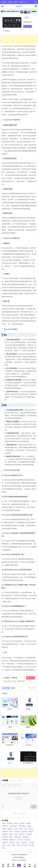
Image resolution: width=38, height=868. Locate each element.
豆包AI (28, 709)
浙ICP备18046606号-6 (19, 857)
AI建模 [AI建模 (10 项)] (4, 829)
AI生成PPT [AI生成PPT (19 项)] (29, 834)
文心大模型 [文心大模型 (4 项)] (31, 842)
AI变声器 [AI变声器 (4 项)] (22, 823)
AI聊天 (26, 18)
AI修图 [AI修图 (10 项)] (4, 823)
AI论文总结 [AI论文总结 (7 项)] (20, 840)
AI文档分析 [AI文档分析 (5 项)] (17, 831)
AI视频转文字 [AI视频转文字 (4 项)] (13, 840)
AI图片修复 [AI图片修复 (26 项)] (5, 826)
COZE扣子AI (10, 745)
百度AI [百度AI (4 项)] (4, 845)
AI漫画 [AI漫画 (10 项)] (16, 834)
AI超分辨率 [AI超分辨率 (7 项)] (5, 842)
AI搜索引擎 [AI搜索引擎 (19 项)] (5, 831)
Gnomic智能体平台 (28, 763)
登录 (19, 798)
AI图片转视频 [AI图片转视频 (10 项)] (22, 826)
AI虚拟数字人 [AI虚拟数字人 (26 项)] (26, 837)
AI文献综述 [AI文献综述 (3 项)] (24, 831)
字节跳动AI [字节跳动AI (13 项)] (24, 842)
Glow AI (10, 709)
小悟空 (10, 727)
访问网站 (28, 26)
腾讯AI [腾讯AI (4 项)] (13, 845)
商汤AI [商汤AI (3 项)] (18, 842)
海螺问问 (28, 727)
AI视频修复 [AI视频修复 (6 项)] (5, 840)
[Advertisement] (19, 39)
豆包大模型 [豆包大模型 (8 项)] (24, 845)
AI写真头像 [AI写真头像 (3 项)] (10, 823)
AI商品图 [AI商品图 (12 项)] (28, 823)
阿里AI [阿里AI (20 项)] (4, 848)
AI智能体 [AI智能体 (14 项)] (31, 831)
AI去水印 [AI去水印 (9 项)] (16, 823)
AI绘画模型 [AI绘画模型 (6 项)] (5, 837)
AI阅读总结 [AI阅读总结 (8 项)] (12, 842)
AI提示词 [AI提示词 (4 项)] (31, 829)
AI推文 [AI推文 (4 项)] (25, 829)
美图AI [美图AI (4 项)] (9, 845)
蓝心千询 (28, 745)
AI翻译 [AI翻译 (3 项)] (11, 837)
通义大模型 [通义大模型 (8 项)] (32, 845)
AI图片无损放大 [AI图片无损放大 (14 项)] (13, 826)
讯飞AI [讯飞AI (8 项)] (18, 845)
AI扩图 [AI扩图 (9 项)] (16, 829)
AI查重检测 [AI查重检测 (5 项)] (5, 834)
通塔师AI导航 (23, 855)
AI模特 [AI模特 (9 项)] (11, 834)
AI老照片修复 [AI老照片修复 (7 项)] (17, 837)
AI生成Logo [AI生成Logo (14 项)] (22, 834)
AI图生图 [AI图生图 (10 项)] (29, 826)
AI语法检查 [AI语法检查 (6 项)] (27, 840)
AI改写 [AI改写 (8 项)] (11, 831)
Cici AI (10, 763)
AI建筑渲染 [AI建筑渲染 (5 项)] (10, 829)
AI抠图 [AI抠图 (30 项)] (21, 829)
